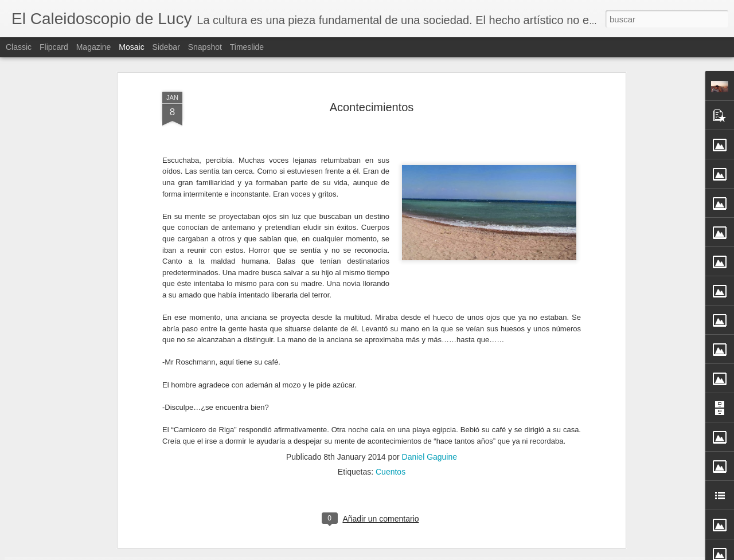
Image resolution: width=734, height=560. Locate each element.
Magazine (94, 47)
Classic (19, 47)
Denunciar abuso (450, 554)
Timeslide (247, 47)
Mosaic (131, 47)
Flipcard (54, 47)
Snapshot (205, 47)
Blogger (412, 554)
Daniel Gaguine (430, 338)
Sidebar (166, 47)
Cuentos (391, 353)
